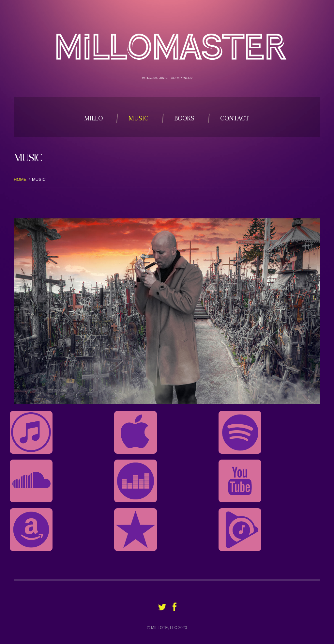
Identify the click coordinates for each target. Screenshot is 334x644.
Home (20, 179)
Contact (235, 118)
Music (138, 118)
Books (184, 118)
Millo (93, 118)
